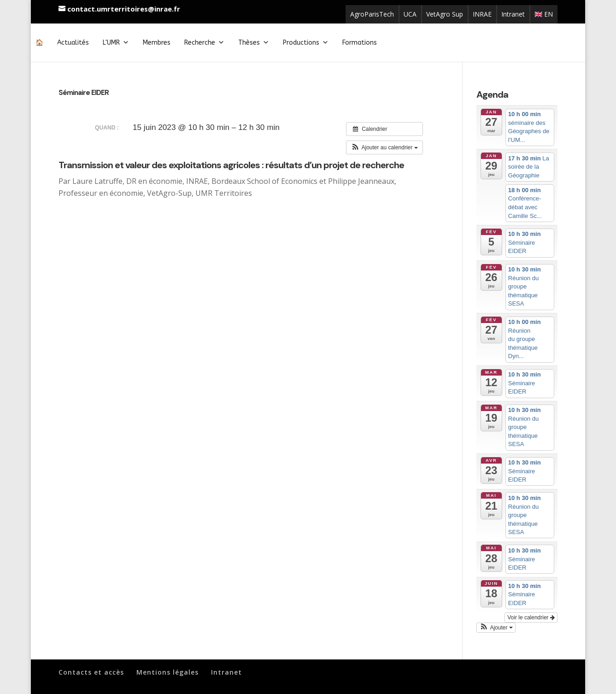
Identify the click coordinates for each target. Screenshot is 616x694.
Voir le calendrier (531, 618)
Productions (306, 43)
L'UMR (116, 43)
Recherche (204, 43)
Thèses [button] (254, 43)
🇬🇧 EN (544, 14)
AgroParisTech (372, 14)
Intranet (513, 14)
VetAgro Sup (445, 14)
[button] (384, 147)
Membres (157, 43)
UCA (410, 14)
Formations (360, 43)
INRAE (482, 14)
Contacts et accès (91, 672)
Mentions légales (167, 672)
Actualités (73, 43)
